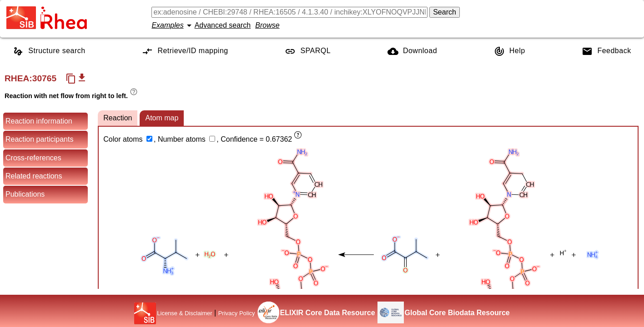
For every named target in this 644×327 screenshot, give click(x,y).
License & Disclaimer (184, 313)
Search (445, 12)
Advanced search (223, 25)
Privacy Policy (237, 313)
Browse (267, 25)
